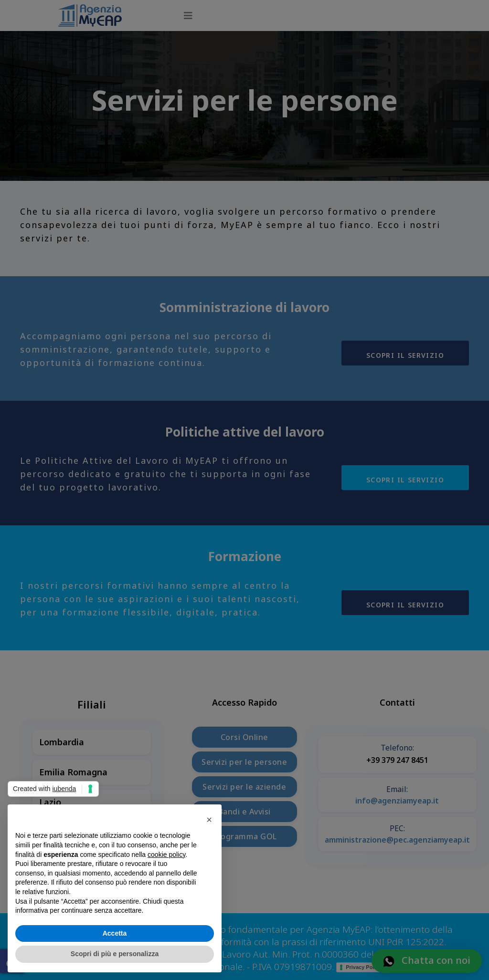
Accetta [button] (115, 933)
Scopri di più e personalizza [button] (115, 954)
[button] (209, 820)
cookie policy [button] (166, 855)
